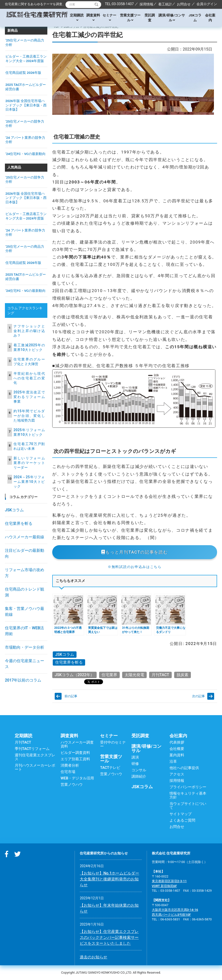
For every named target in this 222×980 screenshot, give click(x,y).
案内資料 (177, 755)
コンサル (139, 770)
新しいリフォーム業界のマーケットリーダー (29, 463)
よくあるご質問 (182, 820)
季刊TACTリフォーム (32, 749)
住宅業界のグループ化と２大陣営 (29, 362)
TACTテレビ (110, 768)
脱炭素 (183, 675)
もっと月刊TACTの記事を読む (135, 552)
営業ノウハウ (72, 785)
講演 (135, 757)
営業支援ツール (130, 18)
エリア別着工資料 (75, 759)
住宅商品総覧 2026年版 (23, 73)
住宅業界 (109, 675)
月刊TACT (160, 675)
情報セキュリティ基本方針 (188, 795)
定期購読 (77, 18)
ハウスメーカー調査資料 (77, 744)
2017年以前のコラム (23, 680)
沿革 (173, 761)
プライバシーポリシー (188, 787)
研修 (135, 764)
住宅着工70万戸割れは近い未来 (29, 446)
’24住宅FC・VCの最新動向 (26, 154)
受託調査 (150, 18)
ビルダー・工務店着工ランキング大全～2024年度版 (26, 59)
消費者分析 (70, 765)
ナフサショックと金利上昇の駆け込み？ (29, 331)
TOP (57, 27)
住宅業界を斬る (69, 662)
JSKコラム (195, 18)
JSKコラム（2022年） (74, 675)
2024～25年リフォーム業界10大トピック (29, 482)
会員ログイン (207, 4)
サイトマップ (181, 814)
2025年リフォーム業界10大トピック (29, 432)
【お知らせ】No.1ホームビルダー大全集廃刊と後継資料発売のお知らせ (109, 879)
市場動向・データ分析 (25, 647)
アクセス (177, 774)
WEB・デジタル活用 (77, 778)
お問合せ (184, 4)
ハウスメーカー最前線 (25, 537)
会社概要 (177, 749)
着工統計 (165, 4)
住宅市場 (68, 772)
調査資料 (93, 18)
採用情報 (146, 4)
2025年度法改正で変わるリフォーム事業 (29, 397)
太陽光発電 (134, 675)
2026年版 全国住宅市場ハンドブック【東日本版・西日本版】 (26, 105)
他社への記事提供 (184, 768)
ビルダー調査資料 (75, 753)
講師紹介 (139, 776)
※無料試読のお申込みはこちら (135, 567)
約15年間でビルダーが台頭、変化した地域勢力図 (29, 416)
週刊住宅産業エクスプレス (35, 757)
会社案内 (210, 18)
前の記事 (71, 696)
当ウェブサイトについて (188, 806)
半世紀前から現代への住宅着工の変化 (29, 378)
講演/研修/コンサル (172, 18)
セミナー (109, 18)
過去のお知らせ (93, 957)
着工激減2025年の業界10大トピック (29, 347)
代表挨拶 (177, 742)
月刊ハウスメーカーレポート (35, 767)
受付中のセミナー (113, 744)
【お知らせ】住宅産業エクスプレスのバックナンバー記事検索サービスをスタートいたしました (109, 937)
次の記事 (198, 696)
